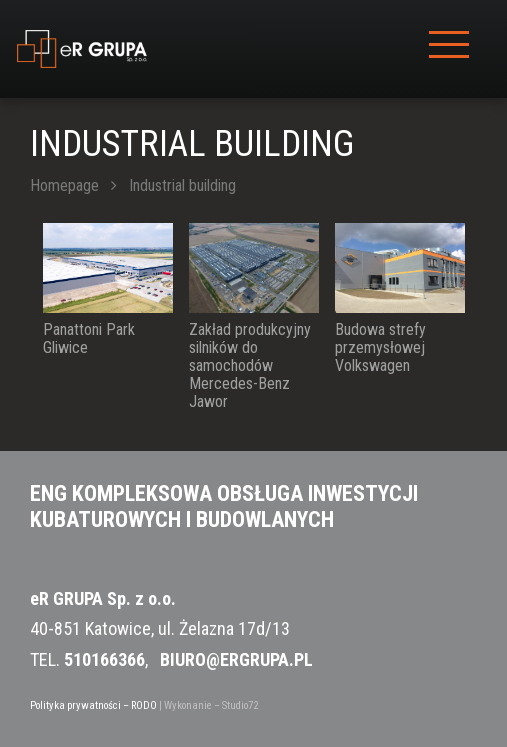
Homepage (64, 185)
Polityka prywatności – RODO (93, 705)
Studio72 (240, 705)
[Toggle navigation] (449, 49)
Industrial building (182, 185)
